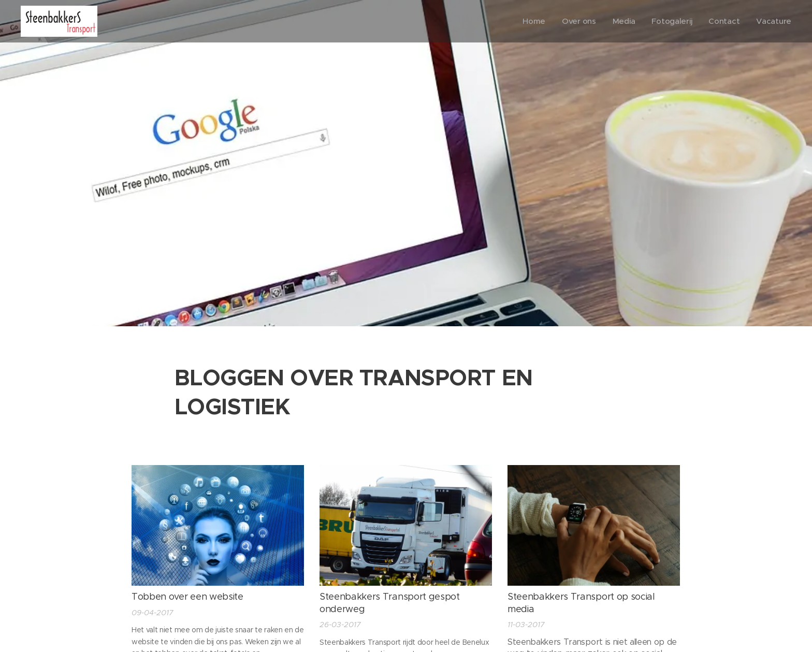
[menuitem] (531, 21)
